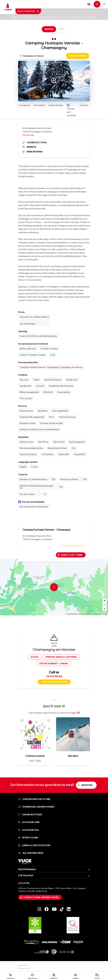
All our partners (31, 853)
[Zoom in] (104, 601)
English (89, 4)
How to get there (72, 555)
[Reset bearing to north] (104, 609)
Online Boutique (30, 814)
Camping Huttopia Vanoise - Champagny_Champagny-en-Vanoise (51, 367)
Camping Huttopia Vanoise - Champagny (81, 17)
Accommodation (28, 17)
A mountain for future (34, 799)
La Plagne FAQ (28, 830)
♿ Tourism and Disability (72, 110)
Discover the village (55, 682)
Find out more (78, 56)
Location (84, 105)
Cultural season (35, 756)
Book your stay (28, 11)
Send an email (33, 152)
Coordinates (24, 105)
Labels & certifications (34, 845)
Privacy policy (24, 968)
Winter (49, 29)
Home (15, 17)
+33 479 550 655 (54, 676)
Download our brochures (36, 807)
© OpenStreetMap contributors (90, 614)
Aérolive (73, 756)
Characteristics (56, 105)
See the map (28, 135)
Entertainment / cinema (54, 663)
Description (39, 105)
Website (29, 147)
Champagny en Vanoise (74, 546)
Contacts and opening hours (41, 897)
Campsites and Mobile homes (51, 17)
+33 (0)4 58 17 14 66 (34, 142)
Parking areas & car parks (61, 657)
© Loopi (104, 614)
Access (34, 657)
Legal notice (23, 965)
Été (61, 29)
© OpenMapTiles (71, 614)
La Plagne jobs (29, 822)
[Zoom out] (104, 605)
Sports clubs (28, 837)
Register (87, 785)
